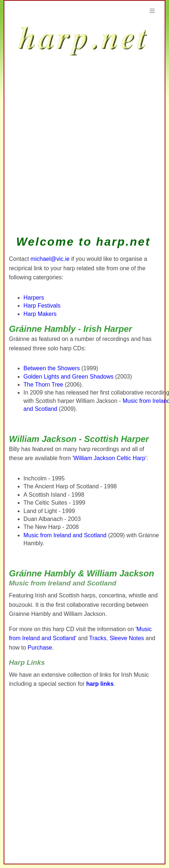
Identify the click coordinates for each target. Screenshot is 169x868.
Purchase (40, 648)
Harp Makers (40, 314)
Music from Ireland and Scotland (65, 535)
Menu (152, 11)
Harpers (34, 298)
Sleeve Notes (127, 638)
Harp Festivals (42, 306)
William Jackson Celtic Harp (109, 458)
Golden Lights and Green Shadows (69, 377)
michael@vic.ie (50, 259)
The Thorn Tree (43, 385)
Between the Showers (52, 368)
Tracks (98, 638)
